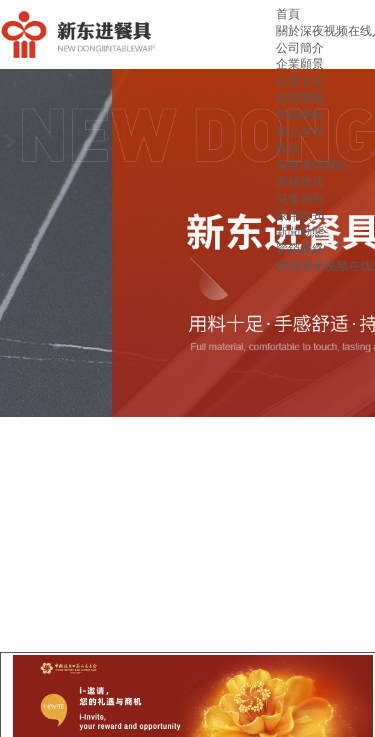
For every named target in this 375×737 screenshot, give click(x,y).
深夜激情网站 (312, 165)
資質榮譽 (300, 98)
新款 (288, 148)
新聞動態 (300, 232)
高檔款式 (300, 182)
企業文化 (300, 81)
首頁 (288, 14)
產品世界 (300, 132)
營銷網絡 (300, 115)
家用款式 (300, 216)
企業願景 (300, 64)
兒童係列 (300, 199)
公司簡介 (300, 48)
